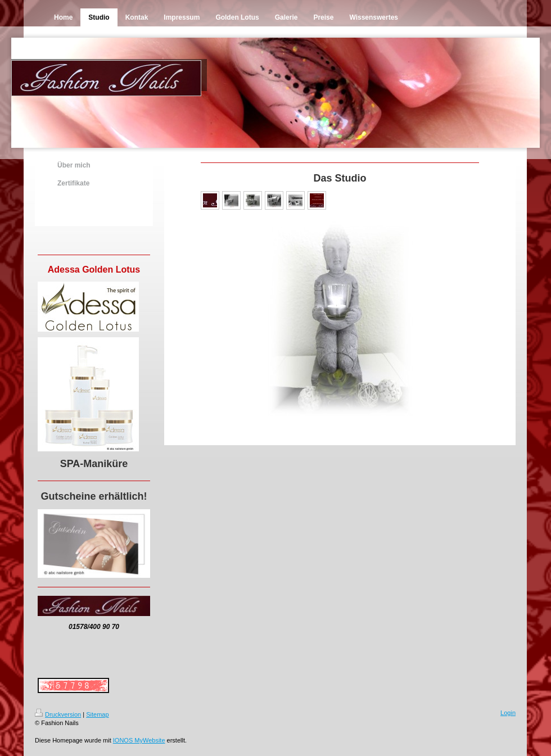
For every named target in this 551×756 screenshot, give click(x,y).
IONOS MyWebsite (139, 740)
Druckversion (58, 714)
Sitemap (97, 714)
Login (508, 713)
